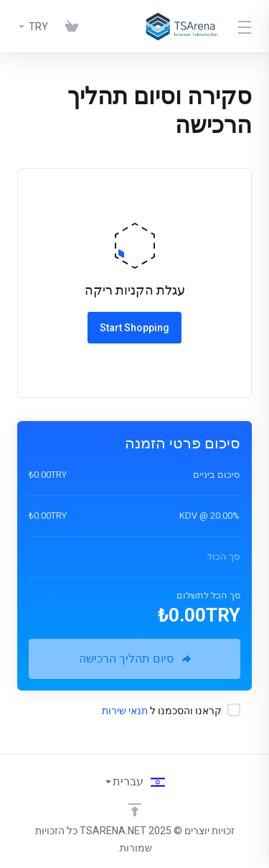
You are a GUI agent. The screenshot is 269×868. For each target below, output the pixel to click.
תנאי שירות (125, 711)
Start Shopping (134, 328)
